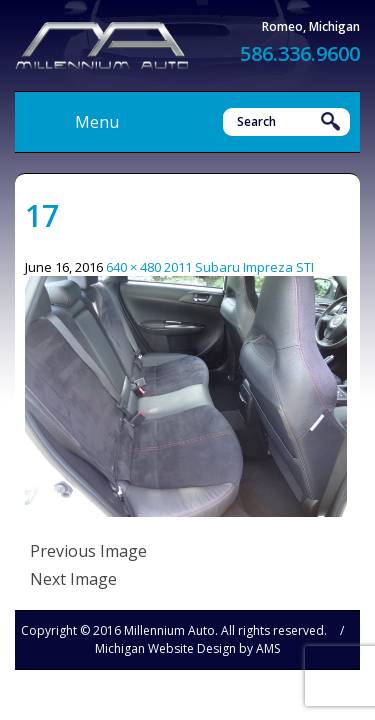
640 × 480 (133, 267)
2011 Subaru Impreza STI (239, 267)
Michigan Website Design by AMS (187, 648)
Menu (97, 122)
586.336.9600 (300, 53)
